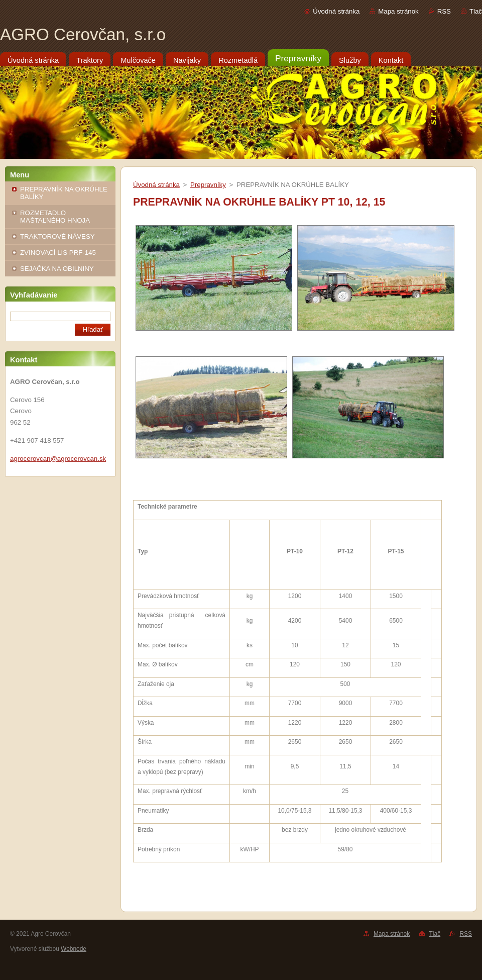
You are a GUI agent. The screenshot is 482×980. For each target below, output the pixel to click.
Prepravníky (208, 185)
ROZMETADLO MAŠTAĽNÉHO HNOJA (55, 217)
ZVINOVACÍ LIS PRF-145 (58, 253)
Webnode (74, 949)
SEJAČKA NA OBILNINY (57, 269)
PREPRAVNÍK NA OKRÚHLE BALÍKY (64, 193)
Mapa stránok (398, 11)
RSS (444, 11)
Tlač (476, 11)
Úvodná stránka (336, 11)
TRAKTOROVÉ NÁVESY (57, 236)
